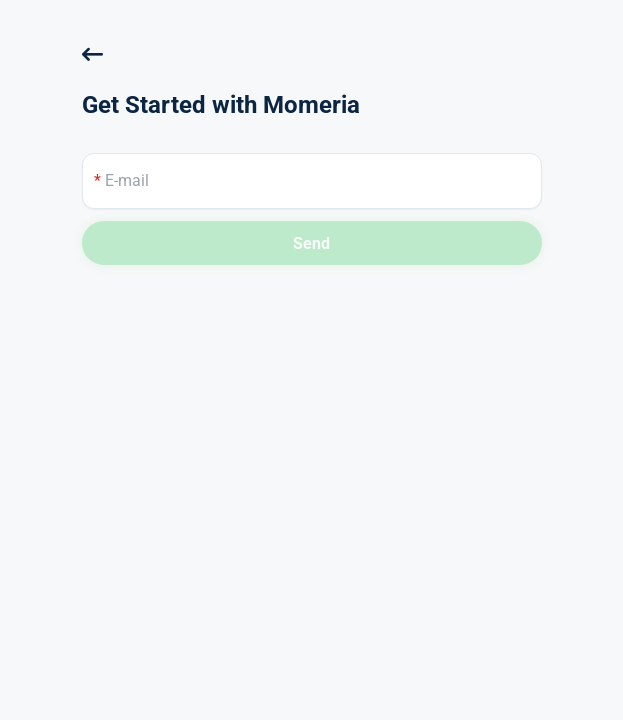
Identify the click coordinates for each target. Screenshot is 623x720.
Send (311, 243)
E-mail (121, 180)
